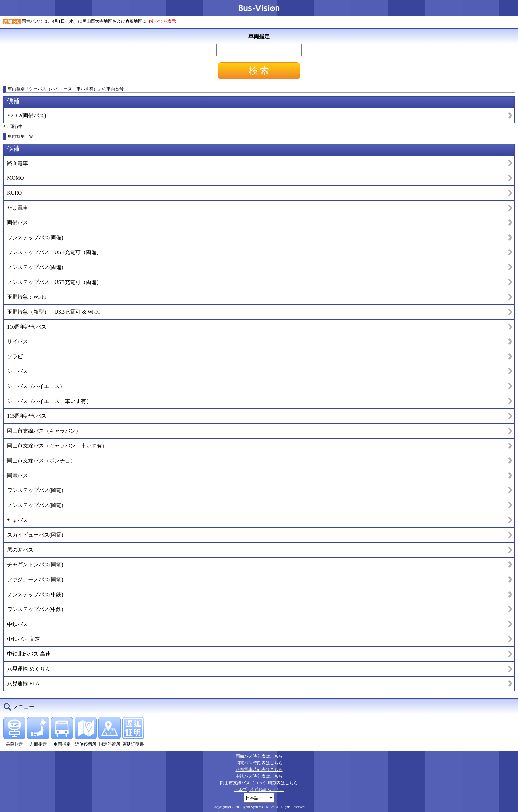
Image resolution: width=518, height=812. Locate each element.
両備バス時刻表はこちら (259, 756)
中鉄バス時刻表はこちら (259, 776)
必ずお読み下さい (267, 789)
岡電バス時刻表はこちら (259, 763)
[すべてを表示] (163, 21)
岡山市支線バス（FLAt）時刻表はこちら (259, 783)
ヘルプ (241, 789)
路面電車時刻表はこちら (259, 770)
